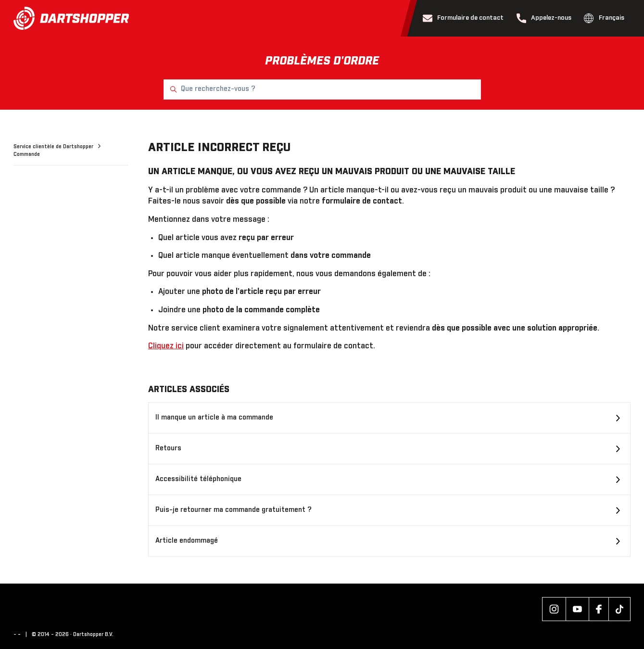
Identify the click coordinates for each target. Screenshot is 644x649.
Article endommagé (187, 541)
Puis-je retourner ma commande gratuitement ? (234, 510)
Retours (168, 448)
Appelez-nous (544, 18)
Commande (27, 154)
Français (604, 18)
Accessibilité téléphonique (198, 479)
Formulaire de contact (463, 18)
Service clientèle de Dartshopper (54, 147)
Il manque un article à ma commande (214, 418)
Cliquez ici (166, 346)
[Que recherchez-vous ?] (322, 89)
